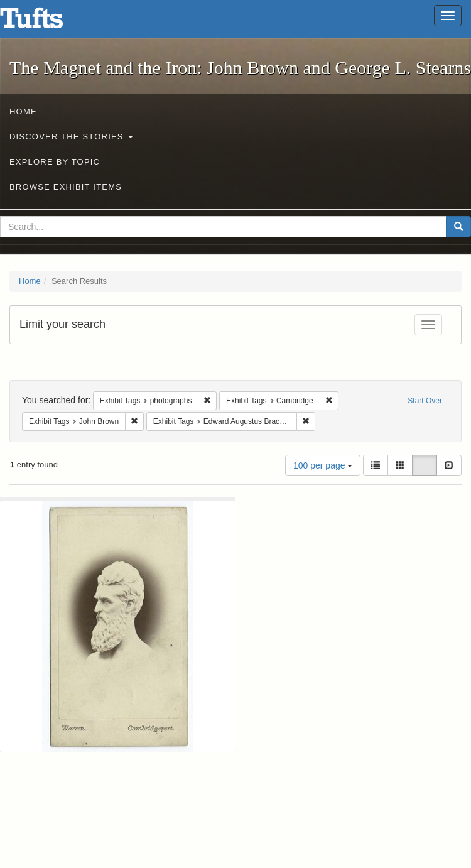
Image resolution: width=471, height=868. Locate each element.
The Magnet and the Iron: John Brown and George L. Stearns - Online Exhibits (47, 22)
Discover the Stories (71, 137)
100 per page (323, 465)
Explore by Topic (55, 162)
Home (23, 111)
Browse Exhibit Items (66, 187)
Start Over (425, 401)
